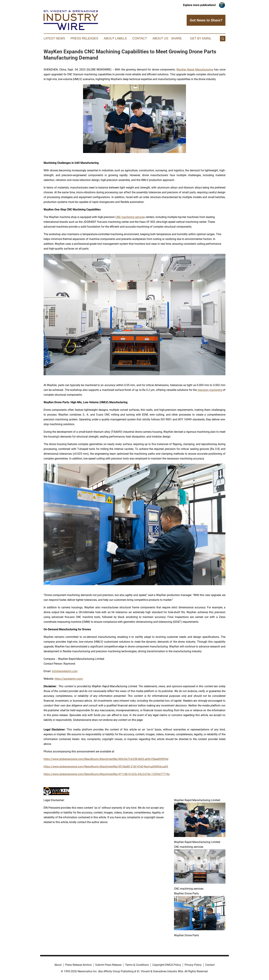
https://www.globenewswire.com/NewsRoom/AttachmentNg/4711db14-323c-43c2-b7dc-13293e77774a (107, 774)
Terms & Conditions (137, 965)
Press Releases (84, 38)
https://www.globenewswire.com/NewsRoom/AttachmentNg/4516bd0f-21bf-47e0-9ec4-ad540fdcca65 (106, 767)
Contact (140, 38)
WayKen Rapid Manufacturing (195, 70)
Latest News (54, 38)
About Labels (115, 38)
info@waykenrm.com (65, 671)
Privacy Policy (193, 965)
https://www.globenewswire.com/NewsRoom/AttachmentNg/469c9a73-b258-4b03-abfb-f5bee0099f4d (106, 759)
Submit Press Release (108, 965)
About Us (160, 38)
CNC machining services (130, 217)
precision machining (210, 390)
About (58, 965)
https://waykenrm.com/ (69, 679)
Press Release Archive (78, 965)
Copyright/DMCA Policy (167, 965)
